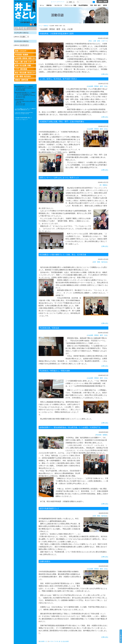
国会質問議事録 (83, 5)
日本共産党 (21, 29)
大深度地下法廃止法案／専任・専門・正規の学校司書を (62, 122)
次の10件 (66, 641)
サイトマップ (61, 2)
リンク (54, 2)
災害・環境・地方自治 (100, 262)
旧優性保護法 (45, 561)
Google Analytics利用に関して (24, 118)
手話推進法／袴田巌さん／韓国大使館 (55, 371)
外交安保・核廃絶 (101, 435)
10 (59, 641)
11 (62, 641)
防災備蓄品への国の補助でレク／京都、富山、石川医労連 (63, 255)
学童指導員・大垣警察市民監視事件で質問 (56, 34)
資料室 (105, 5)
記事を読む (105, 74)
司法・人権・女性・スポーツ (98, 41)
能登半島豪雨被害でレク (49, 508)
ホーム (42, 5)
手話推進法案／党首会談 (49, 328)
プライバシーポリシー (22, 120)
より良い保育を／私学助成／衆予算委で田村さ (58, 79)
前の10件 (42, 641)
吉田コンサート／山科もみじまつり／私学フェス (59, 178)
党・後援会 (103, 185)
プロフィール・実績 (70, 5)
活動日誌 (49, 5)
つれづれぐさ (58, 5)
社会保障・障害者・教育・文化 (97, 86)
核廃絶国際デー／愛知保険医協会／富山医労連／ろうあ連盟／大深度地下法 (70, 427)
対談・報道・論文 (95, 5)
